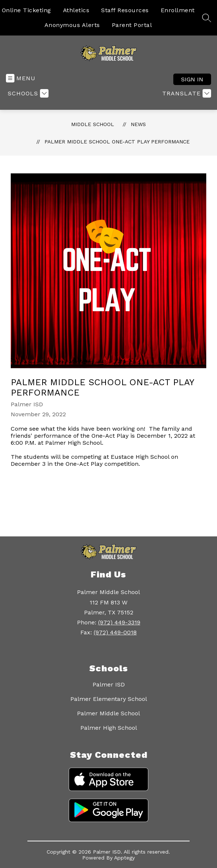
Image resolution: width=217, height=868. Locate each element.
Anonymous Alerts (72, 25)
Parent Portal (132, 25)
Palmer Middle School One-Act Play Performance (117, 142)
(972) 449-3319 (119, 622)
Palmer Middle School (108, 713)
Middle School (93, 124)
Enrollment (178, 10)
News (138, 124)
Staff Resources (125, 10)
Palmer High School (109, 728)
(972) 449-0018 (115, 632)
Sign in (192, 79)
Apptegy (124, 858)
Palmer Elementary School (109, 699)
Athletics (76, 10)
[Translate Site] (186, 93)
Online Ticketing (26, 10)
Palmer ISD (109, 684)
